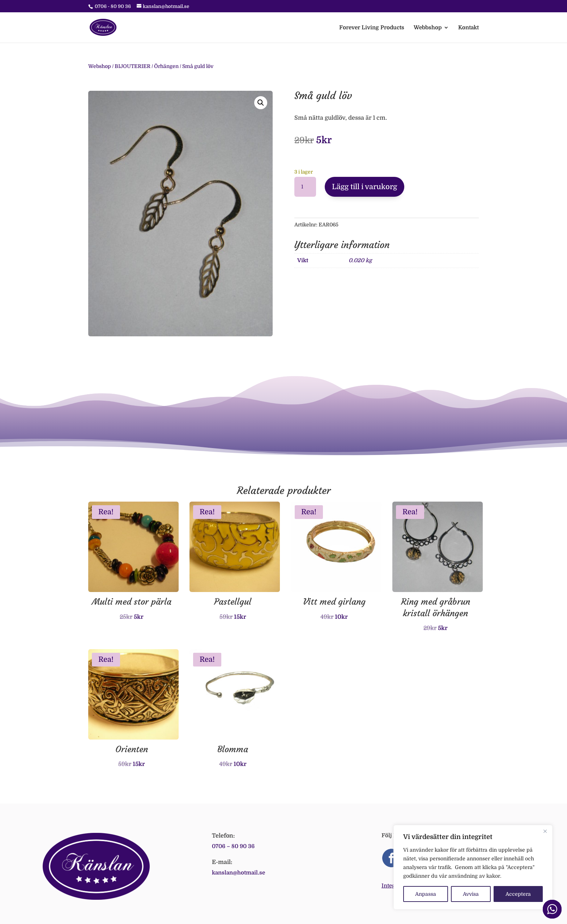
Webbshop (428, 28)
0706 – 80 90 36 (233, 846)
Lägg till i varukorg (364, 187)
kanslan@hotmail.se (238, 873)
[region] (473, 867)
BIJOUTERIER (133, 66)
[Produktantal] (305, 187)
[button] (261, 103)
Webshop (100, 66)
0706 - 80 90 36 (113, 6)
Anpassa (426, 894)
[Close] (545, 831)
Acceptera (518, 894)
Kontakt (468, 28)
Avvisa (471, 894)
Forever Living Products (372, 28)
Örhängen (166, 66)
